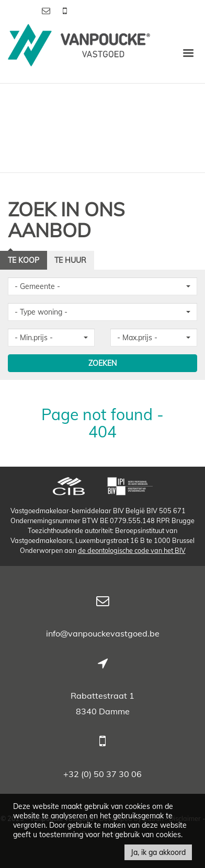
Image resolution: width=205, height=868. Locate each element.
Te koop (24, 260)
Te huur (70, 260)
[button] (102, 286)
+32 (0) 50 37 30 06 (102, 774)
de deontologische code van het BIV (132, 550)
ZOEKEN (102, 363)
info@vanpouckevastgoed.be (103, 633)
